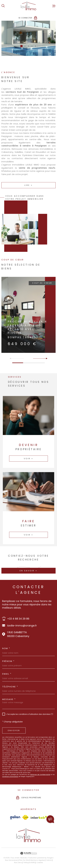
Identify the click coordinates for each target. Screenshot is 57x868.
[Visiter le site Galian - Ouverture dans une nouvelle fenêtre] (15, 817)
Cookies (40, 863)
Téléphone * (10, 687)
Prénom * (8, 661)
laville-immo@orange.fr (22, 626)
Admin (49, 860)
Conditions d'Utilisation (10, 776)
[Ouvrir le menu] (54, 6)
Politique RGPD (29, 863)
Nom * (6, 648)
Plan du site (24, 860)
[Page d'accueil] (29, 6)
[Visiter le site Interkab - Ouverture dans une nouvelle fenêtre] (39, 817)
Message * (9, 699)
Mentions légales (37, 860)
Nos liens (18, 863)
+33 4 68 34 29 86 (18, 619)
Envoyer (14, 730)
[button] (21, 46)
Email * (7, 674)
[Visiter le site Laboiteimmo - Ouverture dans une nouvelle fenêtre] (29, 853)
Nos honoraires (11, 860)
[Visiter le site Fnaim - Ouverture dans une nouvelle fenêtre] (25, 817)
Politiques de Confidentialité (40, 775)
